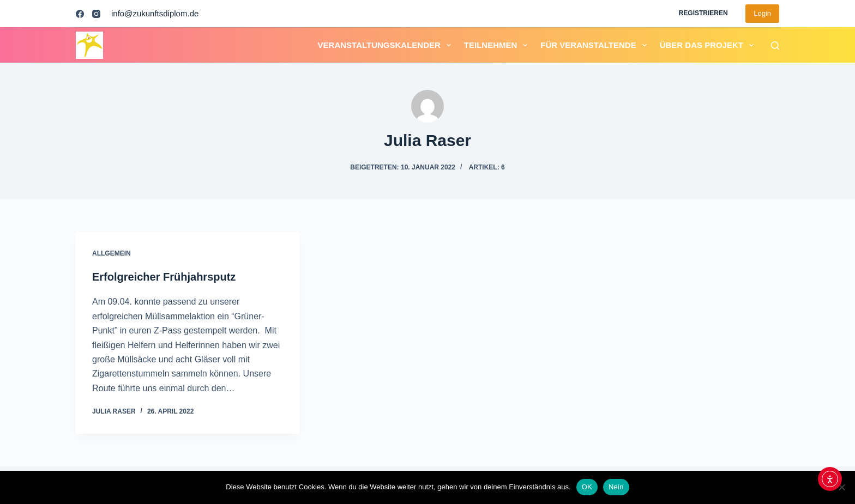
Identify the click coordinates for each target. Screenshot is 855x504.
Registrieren (703, 13)
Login (762, 13)
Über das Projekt (709, 45)
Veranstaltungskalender (387, 45)
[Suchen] (775, 45)
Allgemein (112, 253)
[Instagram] (96, 14)
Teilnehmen (498, 45)
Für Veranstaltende (595, 45)
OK (587, 487)
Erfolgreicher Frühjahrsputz (164, 277)
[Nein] (841, 487)
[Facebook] (80, 14)
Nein (616, 487)
